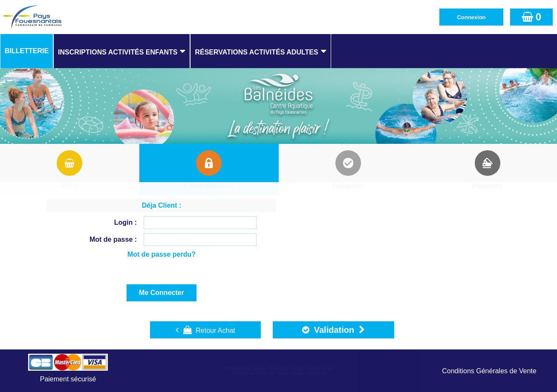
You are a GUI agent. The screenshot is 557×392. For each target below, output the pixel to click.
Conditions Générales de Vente (489, 371)
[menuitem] (27, 51)
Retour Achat (205, 330)
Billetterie (27, 51)
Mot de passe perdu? (162, 254)
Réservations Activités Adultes (256, 52)
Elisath (260, 369)
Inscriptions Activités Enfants (118, 52)
